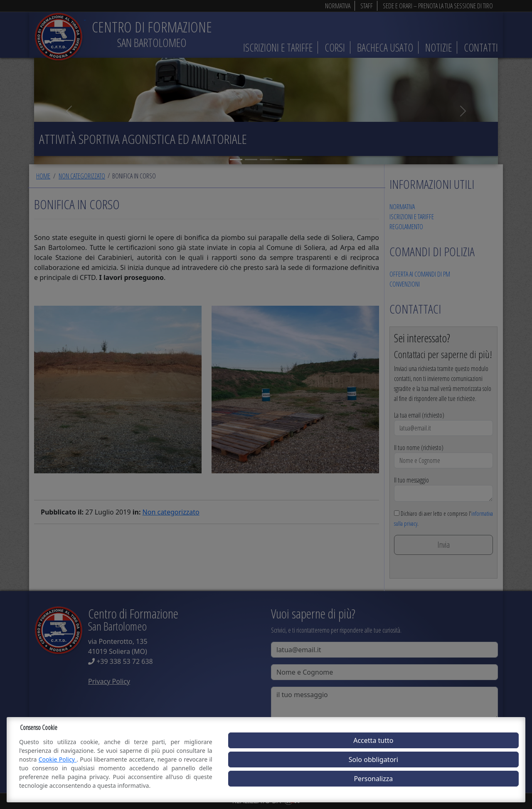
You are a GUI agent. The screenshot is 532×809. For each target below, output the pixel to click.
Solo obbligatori (373, 760)
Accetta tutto (373, 740)
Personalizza (373, 779)
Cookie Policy (58, 759)
